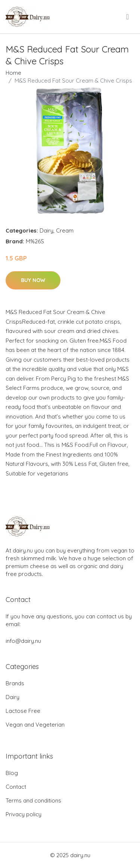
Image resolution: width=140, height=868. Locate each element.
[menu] (128, 17)
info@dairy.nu (23, 641)
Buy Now (33, 280)
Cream (65, 230)
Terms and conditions (33, 800)
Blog (12, 773)
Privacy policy (24, 814)
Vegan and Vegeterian (35, 725)
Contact (16, 787)
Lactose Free (23, 711)
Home (13, 73)
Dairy (46, 230)
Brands (15, 683)
